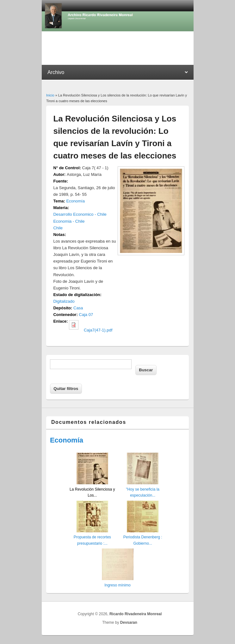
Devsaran (129, 622)
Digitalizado (64, 301)
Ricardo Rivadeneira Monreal (136, 614)
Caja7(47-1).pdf (98, 330)
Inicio (50, 95)
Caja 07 (86, 315)
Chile (58, 228)
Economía (75, 201)
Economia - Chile (69, 221)
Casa (78, 308)
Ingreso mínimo (117, 585)
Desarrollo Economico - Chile (80, 214)
